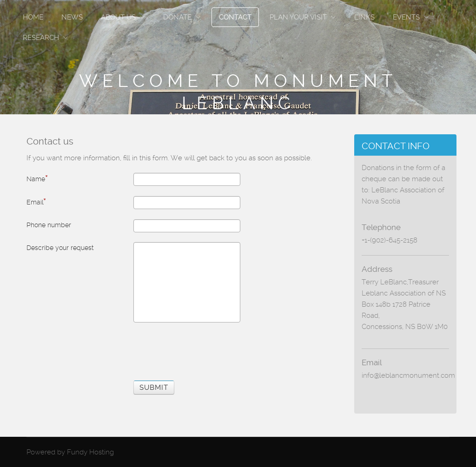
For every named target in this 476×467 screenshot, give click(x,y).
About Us (118, 17)
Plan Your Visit (298, 17)
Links (364, 17)
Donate (177, 17)
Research (41, 38)
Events (406, 17)
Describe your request (60, 248)
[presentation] (204, 350)
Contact (235, 17)
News (72, 17)
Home (33, 17)
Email (36, 202)
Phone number (49, 225)
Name (37, 178)
